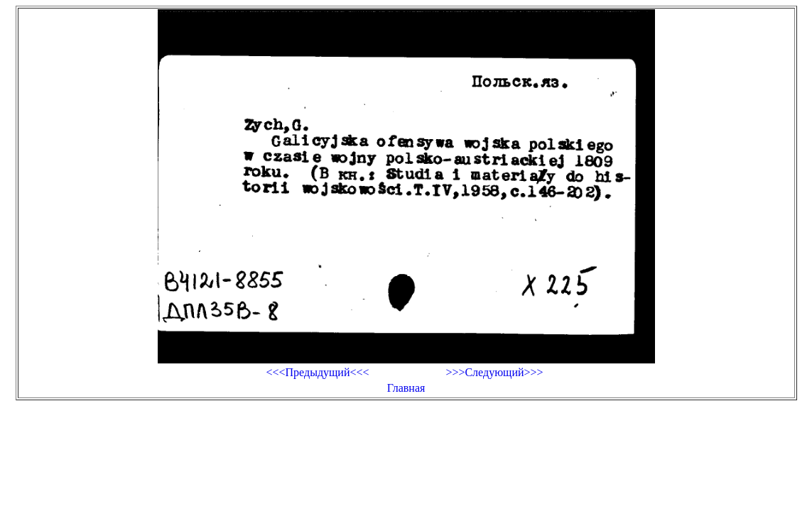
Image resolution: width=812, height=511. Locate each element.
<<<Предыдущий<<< (317, 372)
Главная (406, 388)
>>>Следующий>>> (494, 372)
